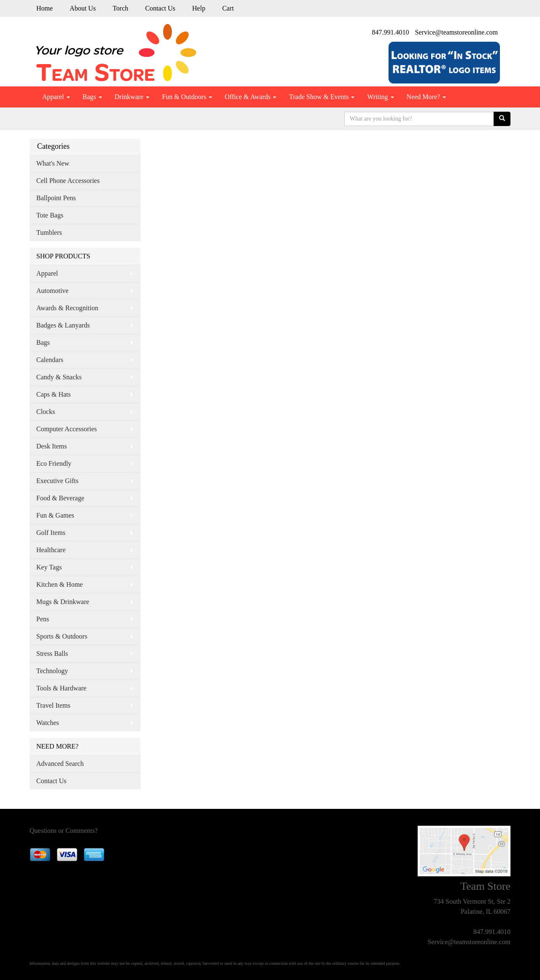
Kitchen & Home (59, 584)
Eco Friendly (54, 463)
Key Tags (49, 567)
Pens (43, 619)
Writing (380, 97)
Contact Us (160, 8)
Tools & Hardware (61, 688)
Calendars (50, 360)
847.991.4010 (391, 32)
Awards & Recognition (67, 308)
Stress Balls (52, 654)
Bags (92, 97)
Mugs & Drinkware (63, 602)
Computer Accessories (67, 429)
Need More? (427, 97)
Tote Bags (50, 215)
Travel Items (53, 705)
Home (45, 8)
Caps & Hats (54, 394)
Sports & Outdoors (62, 636)
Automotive (52, 291)
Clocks (46, 412)
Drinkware (132, 97)
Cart (228, 8)
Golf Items (51, 533)
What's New (53, 163)
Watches (48, 723)
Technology (52, 671)
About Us (83, 8)
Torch (120, 8)
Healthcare (51, 550)
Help (199, 8)
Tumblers (49, 232)
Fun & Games (55, 515)
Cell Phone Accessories (68, 181)
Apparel (56, 97)
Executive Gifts (57, 481)
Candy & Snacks (59, 377)
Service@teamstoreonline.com (456, 32)
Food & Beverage (60, 498)
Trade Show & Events (322, 97)
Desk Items (51, 446)
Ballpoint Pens (56, 198)
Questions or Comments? (64, 831)
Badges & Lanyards (63, 325)
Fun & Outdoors (187, 97)
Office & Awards (251, 97)
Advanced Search (60, 764)
